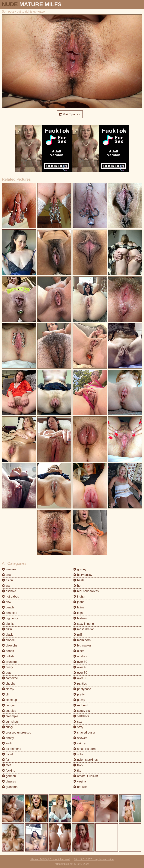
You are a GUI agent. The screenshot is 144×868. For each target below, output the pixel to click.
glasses (9, 781)
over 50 (80, 673)
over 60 (80, 678)
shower (80, 738)
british (8, 656)
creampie (10, 716)
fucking (9, 771)
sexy (78, 727)
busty (7, 667)
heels (79, 580)
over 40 (80, 667)
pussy (79, 700)
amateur (9, 569)
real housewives (86, 591)
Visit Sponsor (70, 114)
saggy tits (82, 711)
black (7, 635)
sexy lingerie (84, 624)
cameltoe (10, 678)
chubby (9, 684)
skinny (79, 743)
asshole (9, 591)
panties (80, 684)
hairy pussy (83, 575)
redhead (81, 705)
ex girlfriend (12, 749)
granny (80, 569)
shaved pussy (84, 732)
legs (78, 613)
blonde (8, 640)
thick (78, 765)
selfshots (81, 716)
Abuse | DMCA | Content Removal (50, 859)
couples (9, 711)
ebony (8, 738)
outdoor (80, 656)
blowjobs (10, 645)
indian (79, 597)
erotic (7, 743)
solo (78, 754)
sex (78, 722)
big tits (8, 624)
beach (8, 607)
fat (5, 760)
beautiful (9, 613)
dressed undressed (17, 732)
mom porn (82, 640)
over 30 (80, 662)
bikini (7, 629)
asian (7, 580)
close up (9, 700)
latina (79, 607)
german (9, 776)
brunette (9, 662)
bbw (7, 602)
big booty (10, 618)
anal (7, 575)
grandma (10, 787)
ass (6, 586)
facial (7, 754)
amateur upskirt (86, 776)
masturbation (84, 629)
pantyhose (82, 689)
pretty (79, 694)
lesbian (80, 618)
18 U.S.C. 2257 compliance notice (94, 859)
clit (6, 694)
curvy (7, 727)
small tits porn (84, 749)
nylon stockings (85, 760)
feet (6, 765)
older (79, 651)
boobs (8, 651)
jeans (79, 602)
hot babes (10, 597)
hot (77, 586)
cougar (8, 705)
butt (6, 673)
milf (78, 635)
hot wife (80, 787)
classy (8, 689)
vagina (80, 781)
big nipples (82, 645)
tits (77, 771)
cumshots (10, 722)
